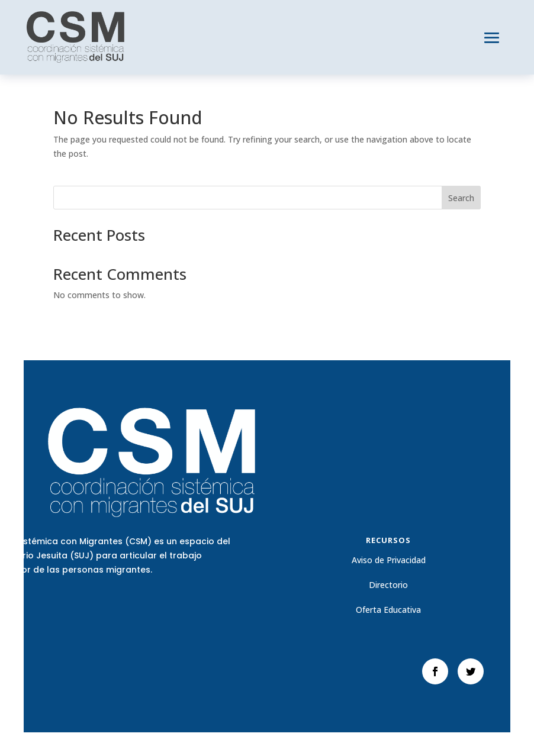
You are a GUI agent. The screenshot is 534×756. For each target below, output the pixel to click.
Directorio (388, 585)
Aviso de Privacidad (389, 560)
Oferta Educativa (388, 610)
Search (461, 198)
